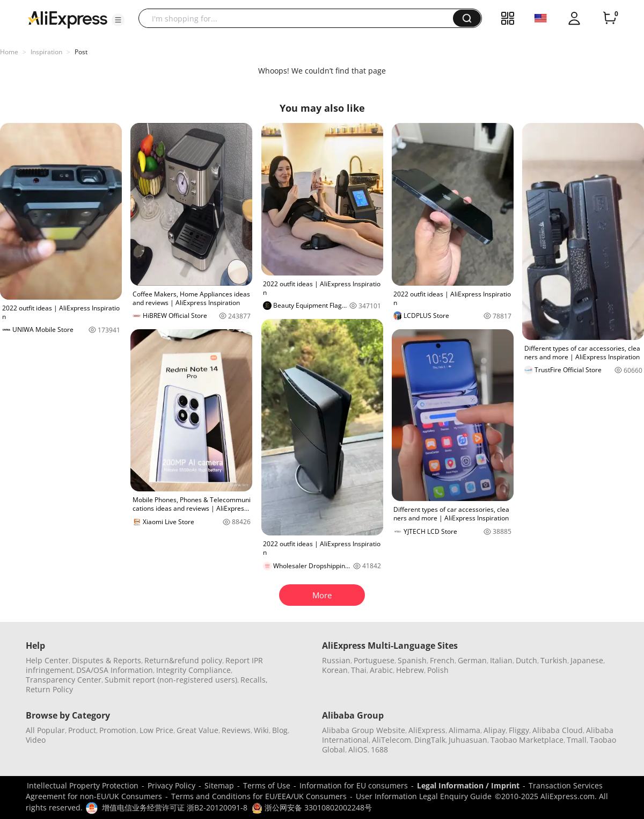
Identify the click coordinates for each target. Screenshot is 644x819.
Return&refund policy (183, 660)
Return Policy (49, 689)
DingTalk (430, 740)
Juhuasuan (468, 740)
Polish (438, 670)
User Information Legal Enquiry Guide (424, 796)
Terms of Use (267, 785)
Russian (336, 660)
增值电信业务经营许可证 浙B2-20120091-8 (175, 807)
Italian (501, 660)
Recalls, (254, 680)
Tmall (577, 740)
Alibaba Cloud (558, 730)
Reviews (236, 730)
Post (81, 52)
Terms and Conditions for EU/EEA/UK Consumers (259, 796)
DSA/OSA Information (115, 670)
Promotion (118, 730)
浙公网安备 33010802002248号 (312, 807)
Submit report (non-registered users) (171, 680)
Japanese (587, 660)
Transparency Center (64, 680)
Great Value (197, 730)
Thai (359, 670)
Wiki (261, 730)
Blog (280, 730)
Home (9, 52)
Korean (335, 670)
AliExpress (427, 730)
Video (36, 740)
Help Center (47, 660)
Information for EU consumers (354, 785)
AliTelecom (391, 740)
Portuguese (374, 660)
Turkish (554, 660)
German (472, 660)
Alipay (495, 730)
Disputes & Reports (107, 660)
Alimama (464, 730)
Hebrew (410, 670)
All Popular (45, 730)
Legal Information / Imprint (468, 785)
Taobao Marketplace (527, 740)
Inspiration (46, 52)
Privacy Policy (171, 785)
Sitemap (219, 785)
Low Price (156, 730)
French (442, 660)
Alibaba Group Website (364, 730)
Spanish (412, 660)
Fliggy (519, 730)
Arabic (381, 670)
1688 (379, 749)
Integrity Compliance (193, 670)
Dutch (526, 660)
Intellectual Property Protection (83, 785)
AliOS (358, 749)
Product (82, 730)
